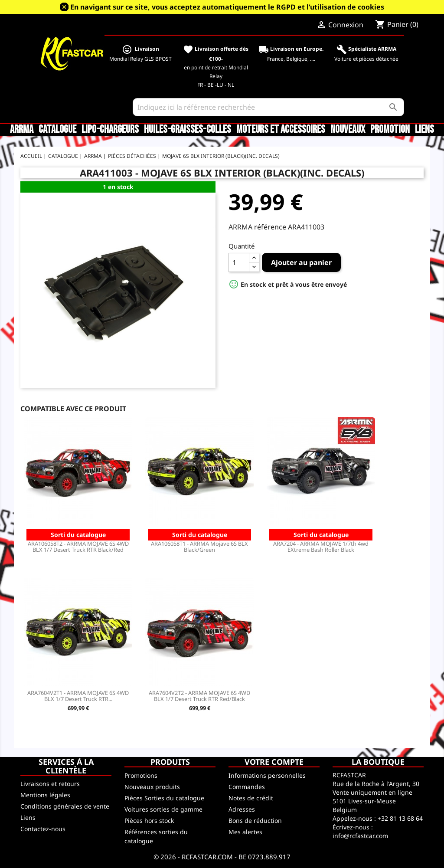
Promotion (390, 130)
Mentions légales (45, 795)
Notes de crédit (251, 798)
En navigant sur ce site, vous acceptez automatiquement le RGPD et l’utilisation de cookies (227, 7)
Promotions (141, 775)
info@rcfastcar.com (360, 836)
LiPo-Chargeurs (110, 130)
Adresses (242, 809)
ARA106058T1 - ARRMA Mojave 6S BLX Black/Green (199, 547)
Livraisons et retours (50, 784)
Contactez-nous (43, 829)
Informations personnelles (267, 775)
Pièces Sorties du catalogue (164, 798)
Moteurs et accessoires (281, 130)
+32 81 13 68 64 (400, 818)
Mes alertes (245, 832)
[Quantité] (239, 262)
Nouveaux (348, 130)
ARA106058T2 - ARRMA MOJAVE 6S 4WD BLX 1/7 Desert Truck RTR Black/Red (78, 547)
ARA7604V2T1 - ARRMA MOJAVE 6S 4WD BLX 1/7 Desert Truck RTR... (78, 696)
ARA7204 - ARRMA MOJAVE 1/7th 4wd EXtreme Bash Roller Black (321, 547)
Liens (424, 130)
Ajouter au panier (301, 262)
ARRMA (22, 130)
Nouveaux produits (152, 787)
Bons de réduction (255, 821)
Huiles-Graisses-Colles (188, 130)
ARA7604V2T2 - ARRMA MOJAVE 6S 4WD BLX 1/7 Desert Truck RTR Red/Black (199, 696)
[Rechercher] (268, 107)
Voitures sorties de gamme (163, 809)
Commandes (247, 787)
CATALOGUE (57, 130)
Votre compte (274, 762)
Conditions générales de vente (65, 806)
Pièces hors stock (149, 821)
